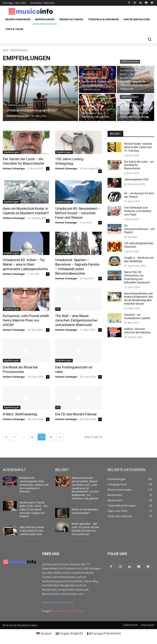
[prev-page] (6, 437)
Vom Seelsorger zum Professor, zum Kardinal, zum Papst (138, 211)
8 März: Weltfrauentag (20, 414)
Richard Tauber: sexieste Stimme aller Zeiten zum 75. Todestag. (138, 147)
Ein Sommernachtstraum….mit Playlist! (139, 229)
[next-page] (60, 437)
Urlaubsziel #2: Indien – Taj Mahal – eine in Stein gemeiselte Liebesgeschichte (25, 264)
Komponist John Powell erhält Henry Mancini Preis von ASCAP (26, 320)
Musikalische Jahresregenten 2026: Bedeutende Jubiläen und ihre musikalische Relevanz (34, 485)
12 (32, 437)
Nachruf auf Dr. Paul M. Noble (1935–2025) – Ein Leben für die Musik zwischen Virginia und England (33, 509)
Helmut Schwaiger (14, 168)
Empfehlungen (17, 105)
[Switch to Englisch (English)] (69, 633)
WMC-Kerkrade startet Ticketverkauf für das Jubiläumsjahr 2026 (32, 531)
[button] (149, 39)
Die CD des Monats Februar (76, 414)
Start (6, 50)
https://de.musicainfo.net (58, 602)
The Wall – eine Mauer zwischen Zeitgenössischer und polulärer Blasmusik (76, 320)
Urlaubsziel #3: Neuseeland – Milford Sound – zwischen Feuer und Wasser (78, 213)
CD (58, 309)
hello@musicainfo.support (69, 611)
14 (51, 437)
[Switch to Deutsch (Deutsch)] (44, 633)
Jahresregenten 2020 (136, 180)
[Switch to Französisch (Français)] (104, 633)
